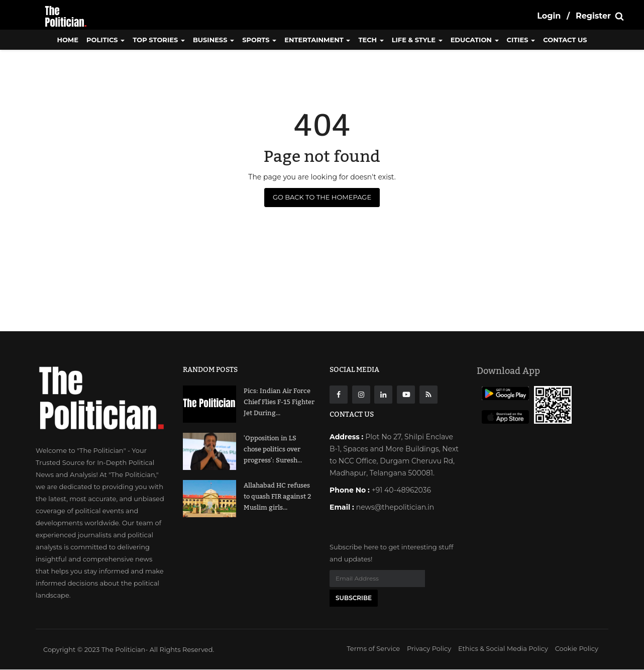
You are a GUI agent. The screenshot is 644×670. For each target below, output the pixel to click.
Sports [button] (259, 40)
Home (68, 40)
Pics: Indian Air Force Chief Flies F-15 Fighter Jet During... (279, 402)
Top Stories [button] (159, 40)
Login (549, 16)
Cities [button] (521, 40)
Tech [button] (371, 40)
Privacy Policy (429, 649)
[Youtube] (406, 395)
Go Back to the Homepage (322, 197)
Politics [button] (105, 40)
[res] (428, 395)
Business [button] (213, 40)
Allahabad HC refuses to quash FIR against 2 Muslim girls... (277, 497)
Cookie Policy (577, 649)
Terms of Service (373, 649)
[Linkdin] (383, 395)
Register (593, 16)
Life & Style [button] (417, 40)
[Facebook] (339, 395)
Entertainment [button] (317, 40)
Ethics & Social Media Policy (503, 649)
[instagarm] (361, 395)
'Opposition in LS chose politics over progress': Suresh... (273, 449)
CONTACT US (565, 40)
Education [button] (475, 40)
